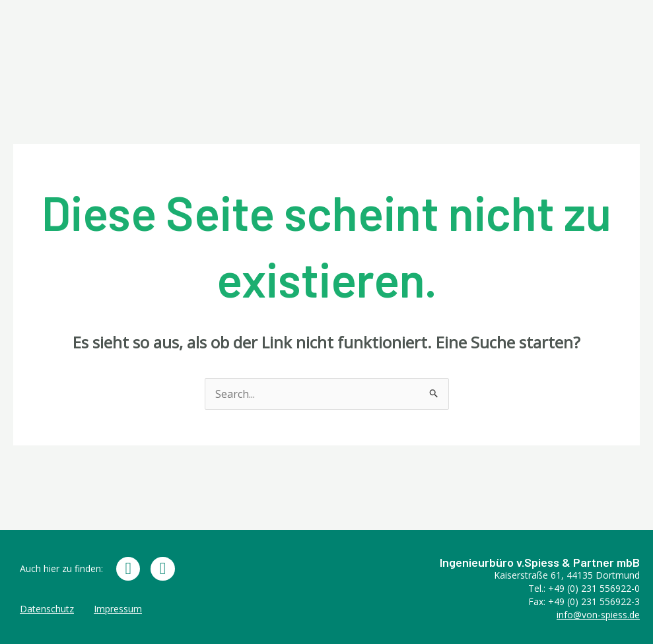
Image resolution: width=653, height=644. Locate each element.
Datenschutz (47, 609)
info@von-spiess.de (598, 615)
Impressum (118, 609)
